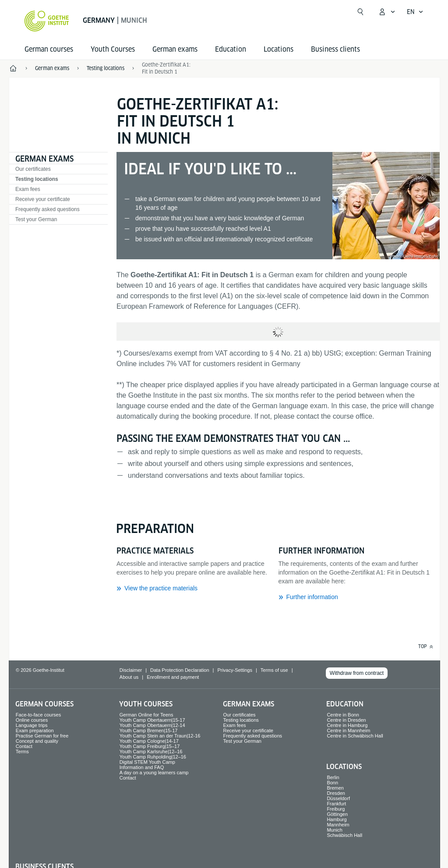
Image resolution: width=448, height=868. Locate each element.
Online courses (32, 720)
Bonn (332, 783)
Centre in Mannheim (348, 730)
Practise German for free (42, 736)
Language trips (32, 725)
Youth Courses (113, 49)
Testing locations (37, 179)
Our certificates (33, 169)
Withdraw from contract (357, 673)
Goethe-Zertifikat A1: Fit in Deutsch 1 (166, 68)
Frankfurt (336, 804)
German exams (175, 49)
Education (231, 49)
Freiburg (336, 809)
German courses (49, 49)
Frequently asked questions (48, 209)
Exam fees (28, 189)
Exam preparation (35, 730)
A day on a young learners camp (154, 773)
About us (129, 677)
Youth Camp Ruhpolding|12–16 (153, 757)
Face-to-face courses (38, 715)
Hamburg (337, 819)
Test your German (36, 219)
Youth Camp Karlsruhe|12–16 (151, 752)
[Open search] (360, 12)
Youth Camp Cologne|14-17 (149, 741)
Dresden (336, 793)
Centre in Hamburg (347, 725)
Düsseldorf (338, 798)
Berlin (333, 777)
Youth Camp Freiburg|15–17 (150, 746)
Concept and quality (37, 741)
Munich (334, 830)
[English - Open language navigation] (415, 12)
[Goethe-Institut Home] (47, 21)
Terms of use (274, 670)
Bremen (335, 788)
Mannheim (338, 825)
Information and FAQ (142, 767)
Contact (24, 746)
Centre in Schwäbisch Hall (355, 736)
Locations (279, 49)
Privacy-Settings (235, 670)
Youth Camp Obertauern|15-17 (152, 720)
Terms (22, 752)
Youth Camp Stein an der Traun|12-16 (160, 736)
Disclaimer (131, 670)
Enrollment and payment (173, 677)
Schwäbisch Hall (344, 835)
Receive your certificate (43, 199)
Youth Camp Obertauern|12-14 (152, 725)
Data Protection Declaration (180, 670)
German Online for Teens (146, 715)
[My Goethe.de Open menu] (387, 12)
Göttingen (337, 814)
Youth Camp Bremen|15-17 (149, 730)
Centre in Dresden (346, 720)
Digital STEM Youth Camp (147, 762)
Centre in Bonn (343, 715)
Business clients (335, 49)
